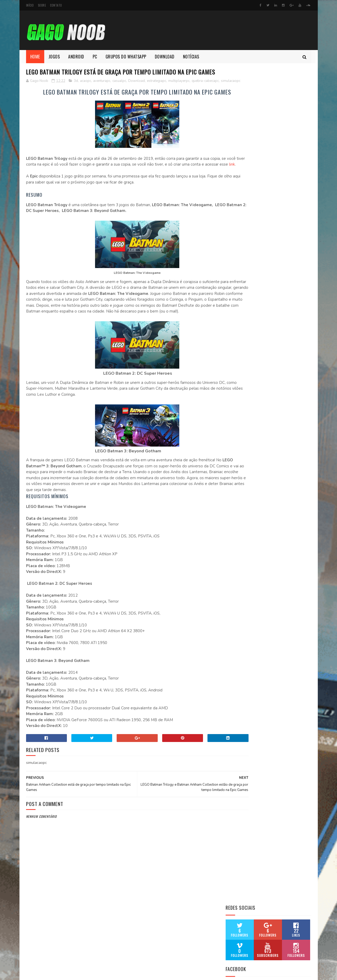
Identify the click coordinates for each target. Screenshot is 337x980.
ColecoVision (238, 284)
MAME (230, 347)
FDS (229, 309)
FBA (229, 303)
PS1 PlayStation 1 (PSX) (246, 441)
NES (229, 397)
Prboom (233, 428)
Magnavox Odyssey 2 (244, 366)
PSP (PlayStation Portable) (250, 434)
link (85, 186)
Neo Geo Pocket (240, 403)
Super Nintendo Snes (244, 472)
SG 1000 (232, 466)
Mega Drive (235, 359)
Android (76, 57)
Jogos (54, 57)
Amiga (231, 221)
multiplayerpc (179, 91)
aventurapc (102, 91)
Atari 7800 (235, 253)
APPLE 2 (232, 234)
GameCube (235, 315)
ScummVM (234, 447)
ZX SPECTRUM (237, 503)
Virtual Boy (236, 491)
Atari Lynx (235, 265)
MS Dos (232, 372)
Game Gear (235, 322)
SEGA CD (233, 460)
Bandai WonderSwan (244, 278)
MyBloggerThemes (96, 973)
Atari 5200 (235, 246)
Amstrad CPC (237, 228)
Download (165, 57)
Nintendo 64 (236, 384)
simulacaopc (52, 96)
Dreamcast (236, 297)
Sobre (42, 5)
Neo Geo (233, 391)
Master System (239, 353)
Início (30, 5)
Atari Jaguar (237, 259)
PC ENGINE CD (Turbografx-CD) (253, 416)
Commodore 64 (239, 290)
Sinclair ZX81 (237, 497)
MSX (229, 378)
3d (76, 91)
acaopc (86, 91)
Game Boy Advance (242, 334)
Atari (230, 240)
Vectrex (233, 485)
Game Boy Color (240, 340)
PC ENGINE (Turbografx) (247, 422)
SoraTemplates (51, 973)
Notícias (191, 57)
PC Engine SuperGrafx (245, 478)
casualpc (119, 91)
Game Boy (234, 328)
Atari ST (233, 272)
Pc (95, 57)
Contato (56, 5)
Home (35, 57)
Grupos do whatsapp (126, 57)
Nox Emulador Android (246, 409)
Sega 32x (234, 453)
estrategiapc (157, 91)
